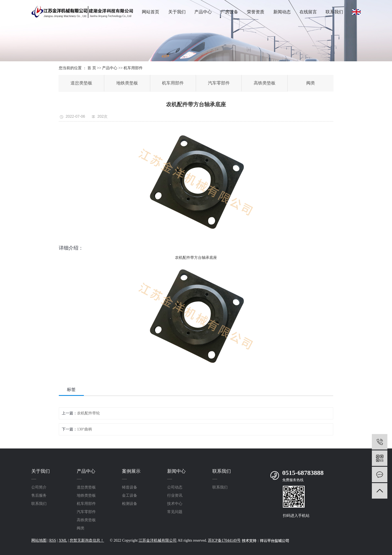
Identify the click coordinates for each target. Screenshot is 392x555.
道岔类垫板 (81, 83)
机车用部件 (133, 68)
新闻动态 (282, 12)
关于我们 (177, 12)
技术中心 (175, 504)
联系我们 (334, 12)
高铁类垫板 (265, 83)
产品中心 (203, 12)
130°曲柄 (85, 429)
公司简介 (39, 487)
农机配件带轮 (88, 413)
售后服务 (39, 495)
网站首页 (151, 12)
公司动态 (175, 487)
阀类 (311, 83)
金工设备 (130, 495)
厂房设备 (229, 12)
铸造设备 (130, 487)
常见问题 (175, 512)
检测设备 (130, 504)
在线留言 (308, 12)
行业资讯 (175, 495)
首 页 (92, 68)
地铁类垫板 (127, 83)
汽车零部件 (219, 83)
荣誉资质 (256, 12)
